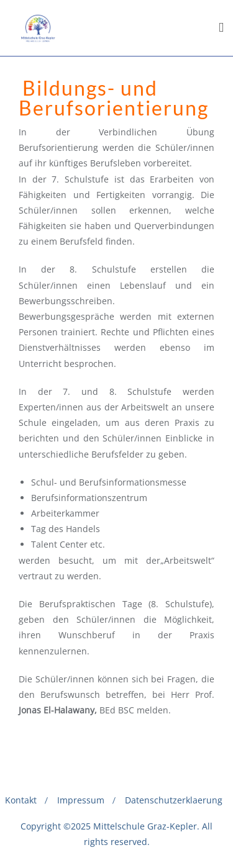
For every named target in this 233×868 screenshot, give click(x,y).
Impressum (81, 800)
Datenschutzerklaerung (174, 800)
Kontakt (21, 800)
